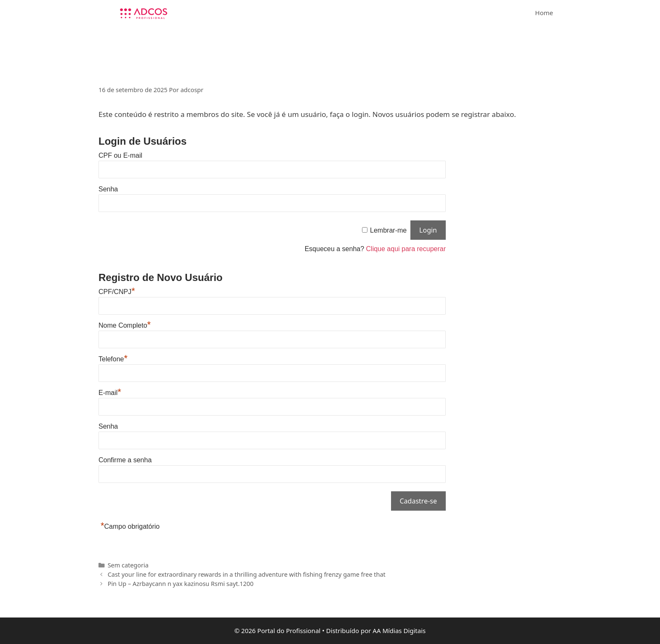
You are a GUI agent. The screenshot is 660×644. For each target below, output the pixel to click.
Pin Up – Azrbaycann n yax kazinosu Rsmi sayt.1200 (181, 584)
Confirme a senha (125, 460)
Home (544, 13)
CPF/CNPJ (117, 292)
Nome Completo (125, 325)
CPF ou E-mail (120, 155)
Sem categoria (128, 565)
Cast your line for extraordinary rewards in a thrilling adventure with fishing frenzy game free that (247, 574)
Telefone (113, 359)
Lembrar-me (388, 230)
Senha (108, 189)
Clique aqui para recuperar (406, 249)
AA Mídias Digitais (399, 631)
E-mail (110, 393)
